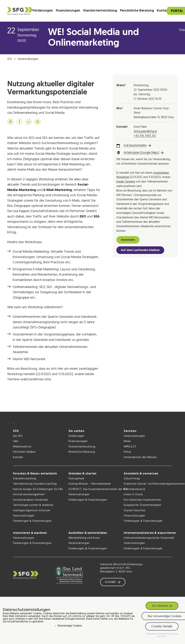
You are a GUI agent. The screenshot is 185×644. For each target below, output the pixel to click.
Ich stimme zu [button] (162, 606)
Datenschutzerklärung (168, 634)
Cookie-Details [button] (152, 634)
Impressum (162, 637)
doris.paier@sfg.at (145, 131)
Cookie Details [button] (162, 627)
